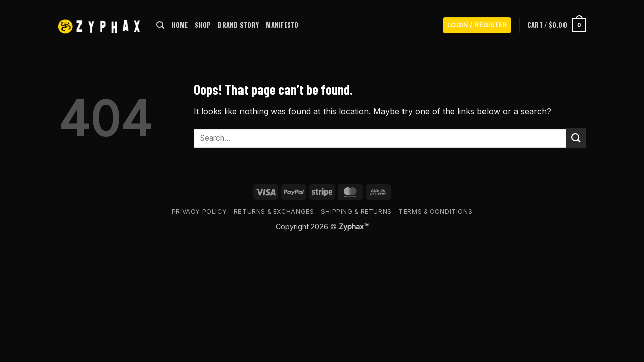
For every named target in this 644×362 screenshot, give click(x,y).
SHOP (203, 25)
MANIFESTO (282, 25)
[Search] (160, 25)
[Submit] (576, 138)
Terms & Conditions (435, 211)
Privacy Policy (199, 211)
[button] (477, 25)
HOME (179, 25)
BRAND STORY (238, 25)
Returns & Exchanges (274, 211)
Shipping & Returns (356, 211)
